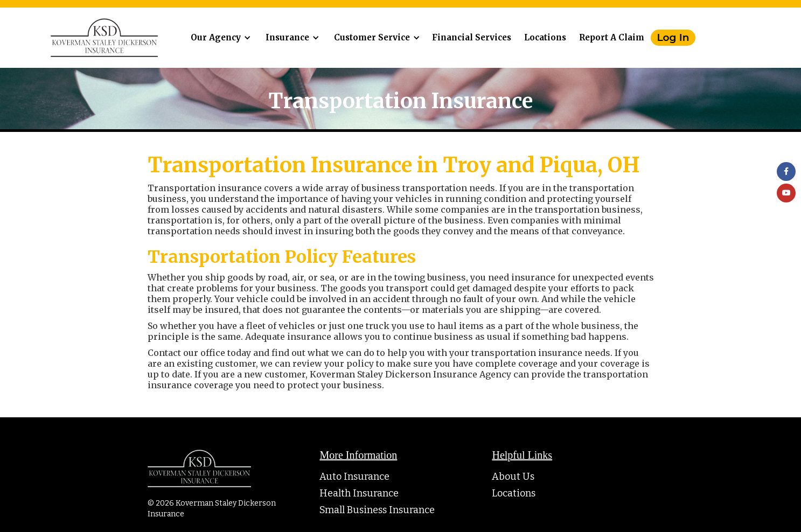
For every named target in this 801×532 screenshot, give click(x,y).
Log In (673, 37)
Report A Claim (612, 37)
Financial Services (472, 37)
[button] (219, 38)
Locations (545, 37)
